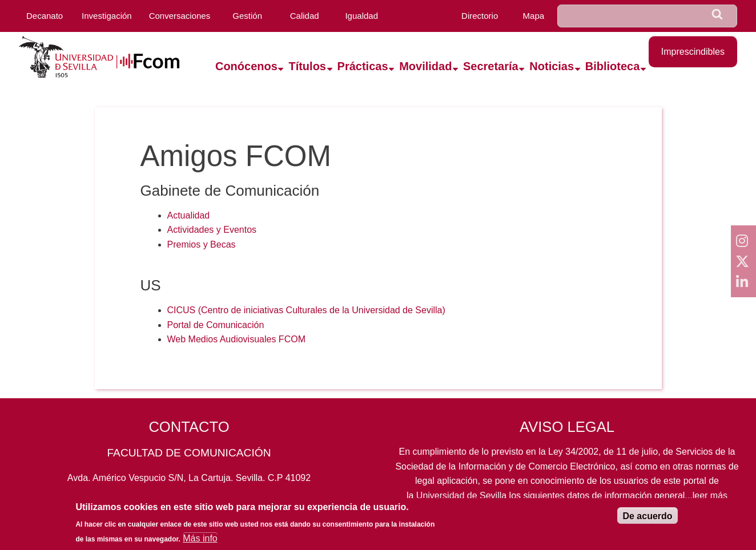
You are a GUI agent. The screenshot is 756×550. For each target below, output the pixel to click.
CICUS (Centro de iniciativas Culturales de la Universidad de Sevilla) (306, 310)
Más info (200, 543)
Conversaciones (180, 16)
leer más (710, 496)
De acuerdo (647, 521)
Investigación (107, 16)
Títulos (307, 66)
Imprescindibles (693, 52)
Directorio (480, 16)
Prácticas (363, 66)
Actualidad (189, 215)
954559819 (189, 503)
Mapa (534, 16)
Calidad (305, 16)
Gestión (247, 16)
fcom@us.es (276, 503)
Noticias (552, 66)
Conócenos (246, 66)
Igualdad (361, 16)
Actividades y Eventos (212, 230)
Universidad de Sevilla (461, 496)
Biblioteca (613, 66)
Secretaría (491, 66)
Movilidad (425, 66)
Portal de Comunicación (216, 325)
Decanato (45, 16)
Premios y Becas (202, 244)
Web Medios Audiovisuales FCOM (236, 339)
